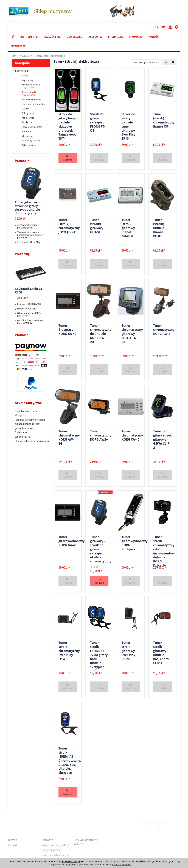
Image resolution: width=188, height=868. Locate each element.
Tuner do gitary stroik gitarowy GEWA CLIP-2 (162, 419)
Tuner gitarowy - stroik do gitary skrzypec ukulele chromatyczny (27, 188)
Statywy (26, 90)
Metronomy (28, 117)
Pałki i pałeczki (29, 126)
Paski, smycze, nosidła (33, 85)
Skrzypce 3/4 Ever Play (29, 223)
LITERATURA (115, 27)
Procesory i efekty (31, 122)
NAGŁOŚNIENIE (52, 27)
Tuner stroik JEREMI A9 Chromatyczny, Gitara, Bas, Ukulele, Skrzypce (70, 740)
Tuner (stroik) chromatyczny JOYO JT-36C (69, 206)
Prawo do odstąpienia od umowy (55, 832)
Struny (25, 56)
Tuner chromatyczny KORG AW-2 (164, 310)
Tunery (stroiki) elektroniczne (29, 74)
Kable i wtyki (28, 99)
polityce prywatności (122, 865)
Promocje (22, 142)
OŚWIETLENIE (74, 27)
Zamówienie (53, 806)
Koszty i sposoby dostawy (55, 820)
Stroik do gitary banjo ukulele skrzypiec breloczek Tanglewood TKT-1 (68, 106)
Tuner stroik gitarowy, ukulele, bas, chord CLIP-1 (161, 632)
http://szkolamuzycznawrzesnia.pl (33, 422)
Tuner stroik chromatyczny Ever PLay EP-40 (69, 631)
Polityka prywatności (52, 839)
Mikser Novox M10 (27, 289)
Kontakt (12, 820)
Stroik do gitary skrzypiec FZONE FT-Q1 (98, 102)
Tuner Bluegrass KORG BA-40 (67, 310)
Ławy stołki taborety (32, 108)
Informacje (20, 806)
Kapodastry (27, 61)
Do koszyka (68, 139)
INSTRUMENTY (29, 27)
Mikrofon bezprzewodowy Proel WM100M (31, 303)
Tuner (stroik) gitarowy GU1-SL (97, 206)
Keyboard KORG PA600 (29, 285)
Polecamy (22, 235)
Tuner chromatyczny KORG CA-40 (132, 416)
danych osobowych (71, 862)
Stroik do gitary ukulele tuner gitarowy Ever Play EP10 (128, 106)
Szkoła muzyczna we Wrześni (86, 817)
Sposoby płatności (51, 825)
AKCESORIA (95, 27)
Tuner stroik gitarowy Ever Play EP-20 (128, 631)
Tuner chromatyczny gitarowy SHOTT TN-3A (132, 313)
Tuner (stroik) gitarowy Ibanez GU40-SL (128, 208)
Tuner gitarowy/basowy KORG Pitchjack (134, 523)
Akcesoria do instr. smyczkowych (31, 67)
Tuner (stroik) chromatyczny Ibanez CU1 (164, 100)
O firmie (13, 815)
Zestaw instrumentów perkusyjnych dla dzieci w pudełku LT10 (30, 216)
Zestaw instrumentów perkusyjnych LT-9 (28, 207)
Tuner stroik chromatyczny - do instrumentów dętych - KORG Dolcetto (164, 530)
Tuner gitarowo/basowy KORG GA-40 (71, 521)
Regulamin (47, 815)
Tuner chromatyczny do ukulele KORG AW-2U (101, 313)
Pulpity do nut (29, 94)
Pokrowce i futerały (31, 80)
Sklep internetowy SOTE (170, 855)
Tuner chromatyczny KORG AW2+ (101, 416)
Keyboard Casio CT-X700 (29, 271)
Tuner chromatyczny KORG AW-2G (69, 417)
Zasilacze (27, 103)
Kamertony (27, 112)
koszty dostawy (24, 855)
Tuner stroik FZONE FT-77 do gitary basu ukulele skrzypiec (99, 634)
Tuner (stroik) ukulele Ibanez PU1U (159, 208)
